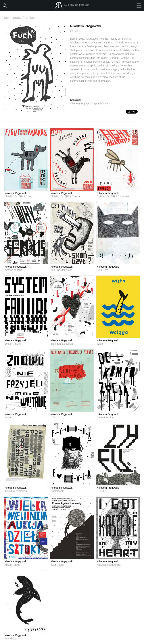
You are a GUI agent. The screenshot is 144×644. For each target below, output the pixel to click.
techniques (14, 18)
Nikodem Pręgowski (16, 193)
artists (30, 18)
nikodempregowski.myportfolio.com (90, 103)
